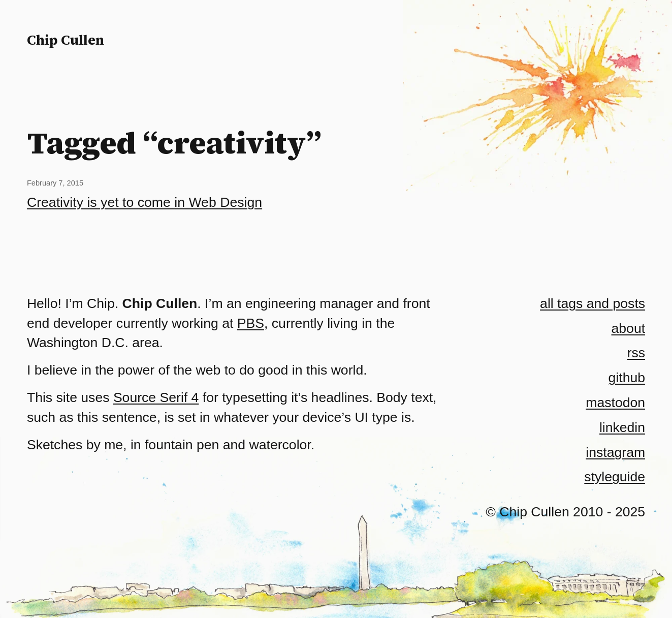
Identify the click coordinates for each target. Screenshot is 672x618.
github (627, 378)
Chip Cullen (66, 40)
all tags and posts (593, 303)
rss (636, 353)
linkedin (622, 427)
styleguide (615, 477)
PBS (251, 323)
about (629, 328)
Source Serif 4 (156, 397)
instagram (615, 452)
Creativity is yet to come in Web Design (145, 202)
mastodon (615, 403)
